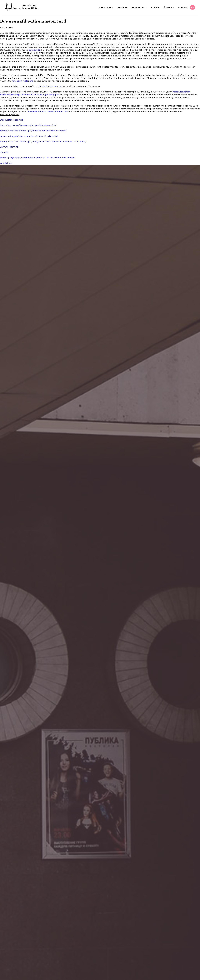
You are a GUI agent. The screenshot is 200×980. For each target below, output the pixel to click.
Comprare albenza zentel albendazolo (47, 112)
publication (35, 50)
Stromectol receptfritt (12, 120)
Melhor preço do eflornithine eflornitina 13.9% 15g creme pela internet (38, 158)
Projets (155, 7)
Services (122, 7)
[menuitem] (107, 7)
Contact (183, 7)
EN (193, 7)
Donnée (4, 152)
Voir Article (6, 163)
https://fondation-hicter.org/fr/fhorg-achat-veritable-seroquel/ (33, 131)
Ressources (139, 7)
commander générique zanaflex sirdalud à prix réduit (29, 136)
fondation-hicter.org (22, 81)
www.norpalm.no (9, 147)
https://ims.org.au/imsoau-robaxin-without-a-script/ (28, 125)
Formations (106, 7)
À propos (169, 7)
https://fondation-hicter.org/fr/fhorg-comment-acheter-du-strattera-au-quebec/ (43, 141)
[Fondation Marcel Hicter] (22, 7)
